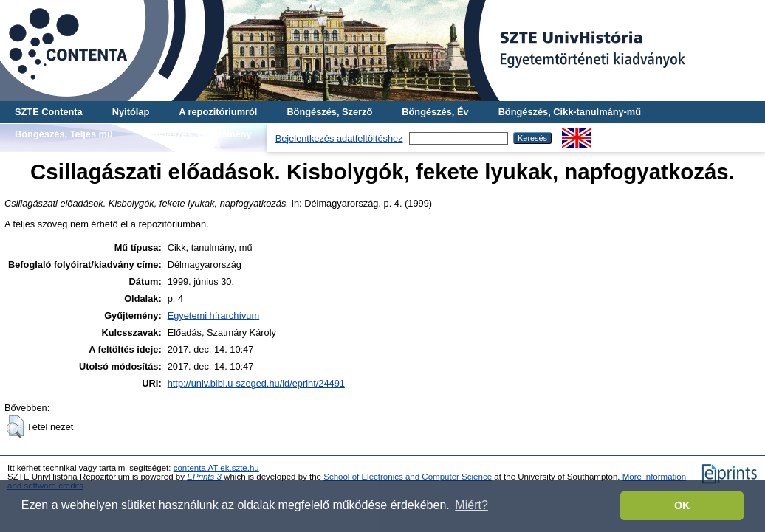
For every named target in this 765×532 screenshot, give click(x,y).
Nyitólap (131, 112)
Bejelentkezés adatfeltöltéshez (339, 138)
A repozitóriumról (218, 112)
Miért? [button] (471, 505)
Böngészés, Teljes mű (64, 134)
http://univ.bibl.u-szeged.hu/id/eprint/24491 (256, 383)
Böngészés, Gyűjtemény (197, 134)
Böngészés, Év (435, 112)
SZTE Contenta (49, 112)
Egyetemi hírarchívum (213, 315)
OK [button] (682, 505)
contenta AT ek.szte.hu (216, 468)
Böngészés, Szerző (329, 112)
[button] (15, 426)
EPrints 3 (204, 477)
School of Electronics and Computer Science (408, 477)
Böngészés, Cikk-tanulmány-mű (570, 112)
